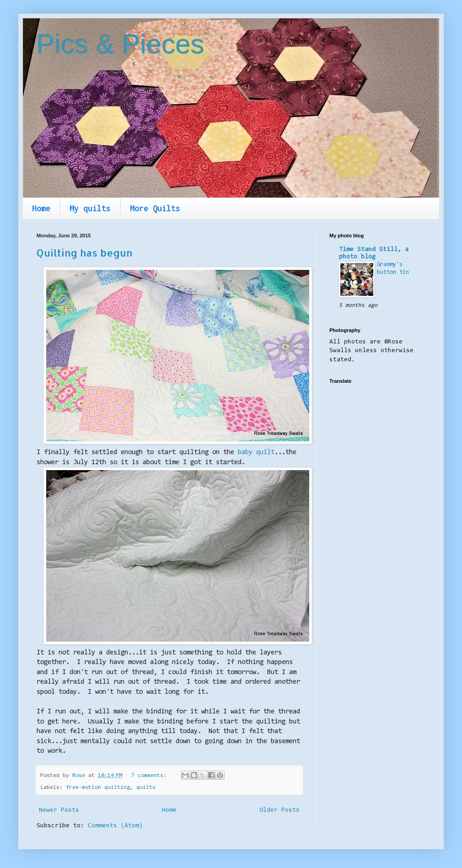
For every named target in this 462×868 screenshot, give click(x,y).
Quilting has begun (85, 252)
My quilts (90, 208)
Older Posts (279, 810)
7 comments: (150, 776)
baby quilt (256, 453)
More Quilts (155, 208)
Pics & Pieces (121, 44)
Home (41, 208)
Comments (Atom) (115, 826)
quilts (146, 788)
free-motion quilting (98, 788)
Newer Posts (59, 810)
